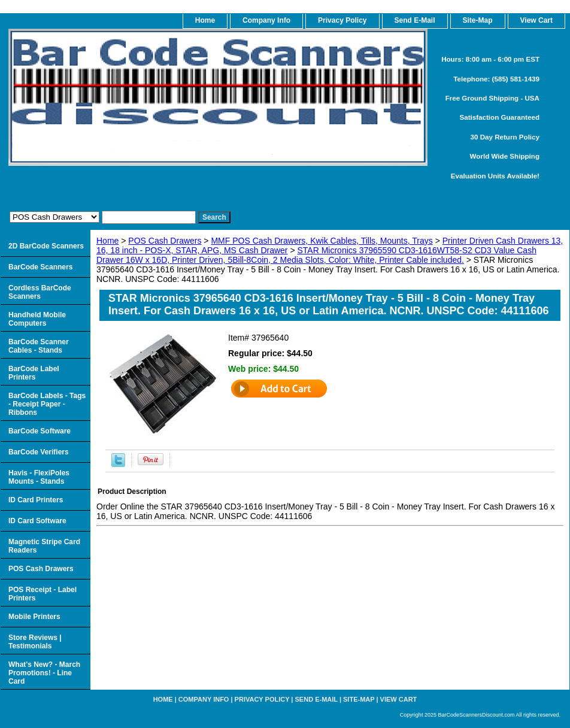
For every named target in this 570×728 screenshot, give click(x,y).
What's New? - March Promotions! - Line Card (44, 673)
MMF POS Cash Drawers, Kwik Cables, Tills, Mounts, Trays (322, 241)
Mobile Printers (34, 617)
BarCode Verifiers (39, 452)
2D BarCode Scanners (46, 246)
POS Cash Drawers (165, 241)
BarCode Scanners (40, 267)
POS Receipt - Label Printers (43, 594)
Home (107, 241)
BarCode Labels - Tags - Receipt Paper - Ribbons (47, 404)
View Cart (399, 699)
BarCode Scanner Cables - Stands (39, 346)
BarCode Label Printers (34, 373)
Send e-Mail (316, 699)
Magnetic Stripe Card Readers (44, 546)
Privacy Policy (342, 20)
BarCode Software (40, 431)
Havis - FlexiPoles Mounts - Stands (39, 477)
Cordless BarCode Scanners (40, 292)
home (205, 20)
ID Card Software (37, 521)
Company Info (266, 20)
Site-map (359, 699)
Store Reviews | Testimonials (35, 642)
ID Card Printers (36, 500)
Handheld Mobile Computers (37, 319)
